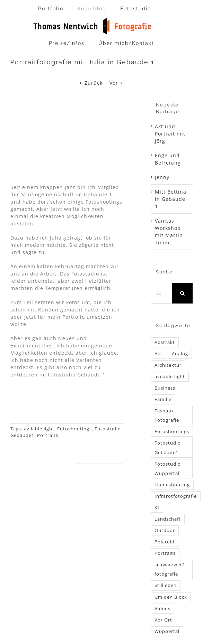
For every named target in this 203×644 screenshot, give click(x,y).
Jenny (162, 177)
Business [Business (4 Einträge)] (165, 388)
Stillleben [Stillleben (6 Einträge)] (166, 585)
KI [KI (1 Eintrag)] (157, 508)
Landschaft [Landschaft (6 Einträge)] (168, 519)
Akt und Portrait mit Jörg (170, 134)
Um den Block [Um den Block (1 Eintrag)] (171, 597)
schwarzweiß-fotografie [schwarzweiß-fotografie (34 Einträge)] (170, 569)
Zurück (94, 83)
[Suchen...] (161, 293)
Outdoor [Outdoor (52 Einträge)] (165, 530)
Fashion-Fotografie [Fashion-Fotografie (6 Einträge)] (167, 416)
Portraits (48, 435)
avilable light (39, 429)
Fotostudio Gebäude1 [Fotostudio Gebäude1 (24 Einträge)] (168, 448)
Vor (114, 83)
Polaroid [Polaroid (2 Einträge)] (165, 542)
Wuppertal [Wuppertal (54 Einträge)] (167, 631)
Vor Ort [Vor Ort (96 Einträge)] (163, 620)
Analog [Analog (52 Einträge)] (180, 354)
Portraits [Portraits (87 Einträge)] (165, 553)
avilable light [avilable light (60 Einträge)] (170, 377)
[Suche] (182, 293)
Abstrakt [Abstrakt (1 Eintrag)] (165, 342)
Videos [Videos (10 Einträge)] (162, 609)
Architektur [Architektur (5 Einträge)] (168, 365)
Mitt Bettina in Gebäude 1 (171, 199)
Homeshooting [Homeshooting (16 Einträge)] (172, 485)
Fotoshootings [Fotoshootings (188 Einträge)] (172, 432)
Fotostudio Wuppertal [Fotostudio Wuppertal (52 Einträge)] (168, 469)
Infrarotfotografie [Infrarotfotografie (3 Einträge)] (176, 496)
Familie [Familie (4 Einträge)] (163, 399)
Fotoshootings (74, 429)
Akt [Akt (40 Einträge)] (158, 354)
